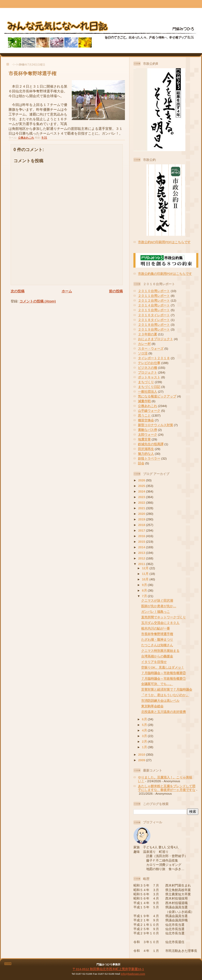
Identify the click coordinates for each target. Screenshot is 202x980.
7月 (145, 596)
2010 (142, 754)
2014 (142, 547)
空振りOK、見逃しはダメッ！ (163, 667)
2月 (145, 741)
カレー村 (144, 344)
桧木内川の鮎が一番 (155, 628)
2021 (142, 508)
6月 (145, 719)
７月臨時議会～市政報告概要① (163, 679)
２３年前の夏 (148, 334)
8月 (145, 590)
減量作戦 (144, 401)
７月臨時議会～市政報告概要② (163, 673)
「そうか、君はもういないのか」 (165, 695)
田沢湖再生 (146, 449)
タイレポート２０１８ (154, 358)
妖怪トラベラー (149, 458)
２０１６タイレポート (154, 315)
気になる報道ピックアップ (157, 396)
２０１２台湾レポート (154, 300)
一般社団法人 (148, 391)
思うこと (144, 415)
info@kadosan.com (133, 974)
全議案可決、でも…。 (157, 684)
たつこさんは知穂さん (157, 645)
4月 (145, 730)
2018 (142, 525)
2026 (142, 480)
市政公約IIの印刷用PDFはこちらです (164, 242)
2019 (142, 519)
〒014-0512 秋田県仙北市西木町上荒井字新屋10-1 (108, 969)
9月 (145, 585)
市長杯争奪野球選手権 (32, 74)
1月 (145, 747)
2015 (142, 542)
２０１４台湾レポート (154, 305)
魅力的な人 (146, 454)
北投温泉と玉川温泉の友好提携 (163, 712)
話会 (141, 463)
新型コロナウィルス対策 (155, 425)
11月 (146, 574)
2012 (142, 558)
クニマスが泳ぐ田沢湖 (157, 600)
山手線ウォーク (149, 411)
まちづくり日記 (149, 387)
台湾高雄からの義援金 (157, 656)
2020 (142, 514)
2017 (142, 530)
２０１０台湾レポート (154, 291)
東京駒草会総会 (152, 706)
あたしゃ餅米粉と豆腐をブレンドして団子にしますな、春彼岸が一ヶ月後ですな (167, 788)
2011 (142, 564)
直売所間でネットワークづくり (163, 617)
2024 (142, 491)
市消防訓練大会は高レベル (160, 701)
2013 (142, 553)
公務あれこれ (26, 138)
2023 (142, 497)
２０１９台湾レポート (154, 329)
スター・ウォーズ (151, 348)
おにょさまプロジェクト (155, 339)
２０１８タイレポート (154, 320)
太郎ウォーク (148, 435)
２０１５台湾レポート (154, 310)
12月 (146, 568)
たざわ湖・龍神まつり (157, 639)
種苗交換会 (146, 420)
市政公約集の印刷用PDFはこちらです (165, 274)
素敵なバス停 (148, 430)
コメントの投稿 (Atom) (38, 301)
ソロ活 (143, 353)
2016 (142, 536)
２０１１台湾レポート (154, 296)
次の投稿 (18, 291)
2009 (142, 760)
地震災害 (144, 439)
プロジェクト (148, 372)
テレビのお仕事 (149, 363)
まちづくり (146, 382)
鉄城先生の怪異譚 (151, 444)
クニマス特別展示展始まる (160, 651)
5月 (145, 725)
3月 (145, 736)
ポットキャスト (149, 377)
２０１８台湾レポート (154, 325)
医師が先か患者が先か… (159, 606)
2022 (142, 502)
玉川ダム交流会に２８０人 (160, 623)
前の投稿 (116, 291)
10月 (146, 579)
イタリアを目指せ (154, 662)
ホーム (67, 291)
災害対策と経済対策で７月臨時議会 (167, 689)
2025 (142, 486)
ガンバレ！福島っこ (155, 612)
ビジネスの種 (148, 368)
